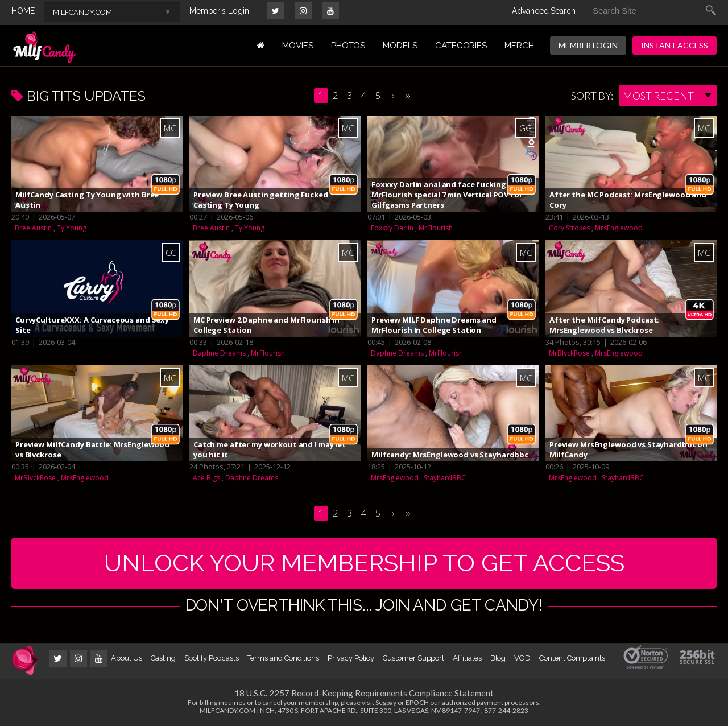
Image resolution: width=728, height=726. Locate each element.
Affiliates (467, 658)
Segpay (386, 702)
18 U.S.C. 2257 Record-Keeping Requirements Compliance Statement (364, 693)
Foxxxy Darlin (392, 228)
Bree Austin (33, 228)
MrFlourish (436, 228)
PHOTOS (348, 46)
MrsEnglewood (619, 228)
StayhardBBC (445, 478)
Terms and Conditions (283, 658)
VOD (522, 658)
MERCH (519, 46)
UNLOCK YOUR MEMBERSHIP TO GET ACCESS (364, 563)
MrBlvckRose (569, 353)
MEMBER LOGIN (588, 45)
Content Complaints (572, 658)
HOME (23, 11)
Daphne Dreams (219, 353)
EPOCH (417, 702)
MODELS (400, 46)
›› (408, 96)
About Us (126, 658)
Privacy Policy (351, 658)
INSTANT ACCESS (675, 45)
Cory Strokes (569, 228)
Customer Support (413, 658)
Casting (163, 658)
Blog (498, 658)
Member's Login (219, 11)
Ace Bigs (206, 478)
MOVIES (298, 46)
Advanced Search (544, 11)
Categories (461, 46)
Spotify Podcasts (212, 658)
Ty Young (72, 228)
